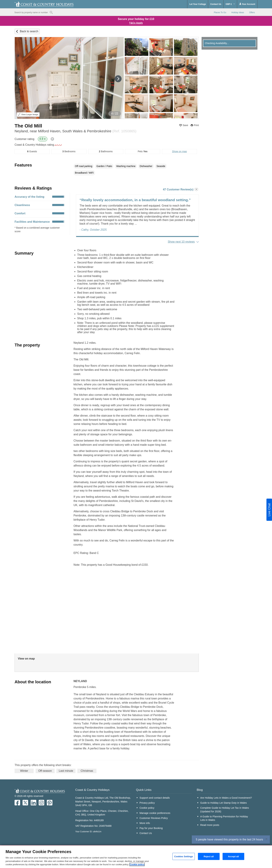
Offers (252, 12)
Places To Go (220, 12)
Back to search (29, 31)
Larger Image (28, 114)
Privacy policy (147, 803)
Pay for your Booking (151, 828)
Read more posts (210, 825)
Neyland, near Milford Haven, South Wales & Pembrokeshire (75, 131)
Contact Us (216, 4)
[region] (136, 857)
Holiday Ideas (238, 12)
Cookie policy (147, 808)
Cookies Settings (184, 856)
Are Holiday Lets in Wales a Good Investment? (226, 798)
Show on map (180, 151)
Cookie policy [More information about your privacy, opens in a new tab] (137, 864)
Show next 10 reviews (181, 242)
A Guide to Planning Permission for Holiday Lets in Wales (224, 818)
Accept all (233, 856)
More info (145, 823)
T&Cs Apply (136, 23)
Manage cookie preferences (155, 813)
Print (196, 125)
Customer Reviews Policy (154, 818)
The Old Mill (28, 126)
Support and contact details (155, 798)
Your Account (247, 4)
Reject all (209, 856)
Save (185, 125)
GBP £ (230, 4)
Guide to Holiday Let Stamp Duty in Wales (223, 803)
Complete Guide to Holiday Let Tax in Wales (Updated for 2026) (225, 810)
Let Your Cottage (198, 4)
